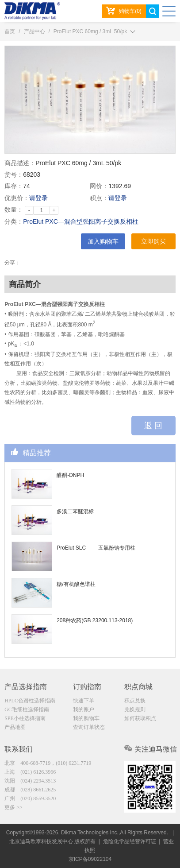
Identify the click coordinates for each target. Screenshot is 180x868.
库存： (14, 186)
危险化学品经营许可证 (130, 841)
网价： (99, 186)
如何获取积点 (140, 718)
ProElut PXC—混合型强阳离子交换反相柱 (81, 221)
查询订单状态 (89, 727)
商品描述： (20, 163)
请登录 (38, 198)
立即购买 (153, 241)
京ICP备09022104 (90, 859)
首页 (10, 31)
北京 (48, 763)
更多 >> (13, 807)
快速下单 (84, 701)
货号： (14, 174)
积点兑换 (135, 701)
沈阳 (30, 781)
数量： (14, 209)
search (153, 11)
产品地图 (15, 727)
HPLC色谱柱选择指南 (30, 701)
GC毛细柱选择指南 (27, 709)
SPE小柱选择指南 (25, 718)
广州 (30, 798)
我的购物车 (86, 718)
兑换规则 (135, 709)
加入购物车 (103, 241)
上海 (30, 772)
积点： (99, 198)
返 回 (153, 426)
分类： (14, 221)
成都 (30, 790)
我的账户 (84, 709)
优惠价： (17, 198)
